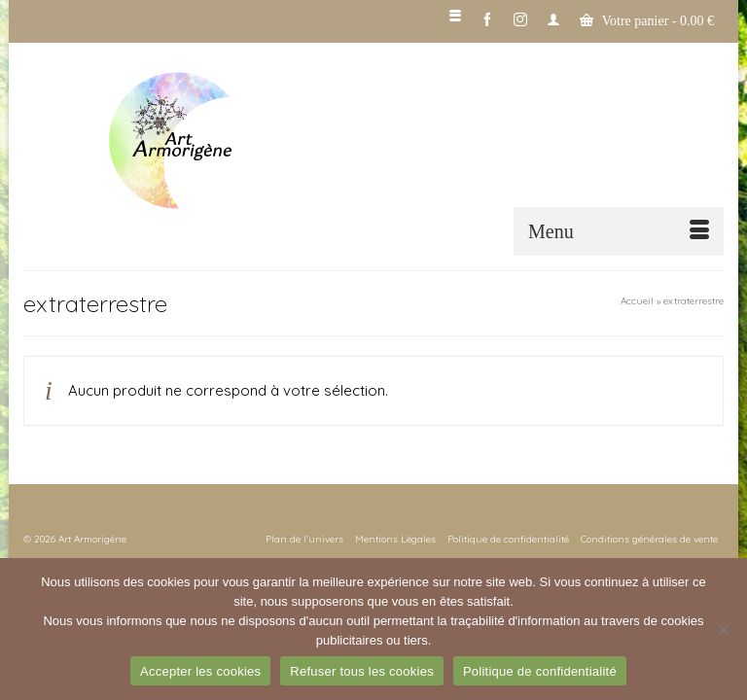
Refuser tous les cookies (362, 671)
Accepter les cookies (200, 671)
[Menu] (619, 231)
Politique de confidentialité (540, 671)
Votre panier (647, 20)
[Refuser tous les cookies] (723, 629)
